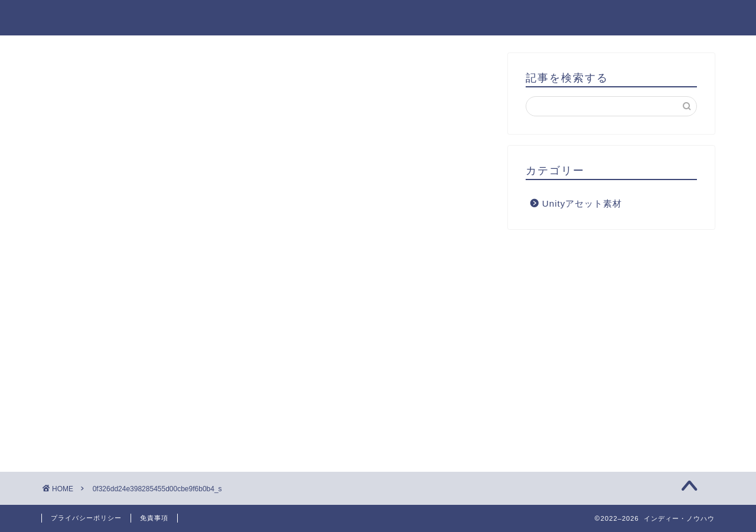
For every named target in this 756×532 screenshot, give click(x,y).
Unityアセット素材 (582, 203)
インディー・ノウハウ (378, 17)
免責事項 (154, 518)
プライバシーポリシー (86, 518)
